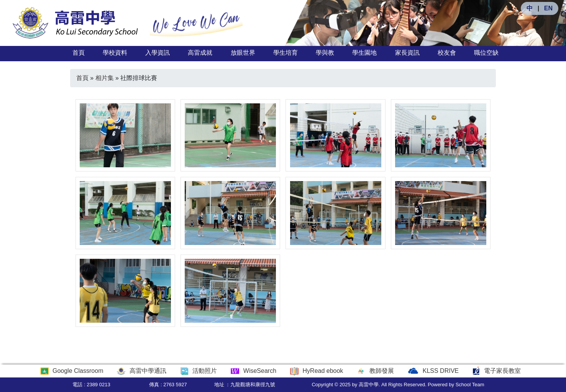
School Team (470, 385)
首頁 (79, 53)
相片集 (105, 78)
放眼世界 (243, 53)
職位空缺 (486, 53)
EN (548, 8)
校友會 (447, 53)
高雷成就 (200, 53)
